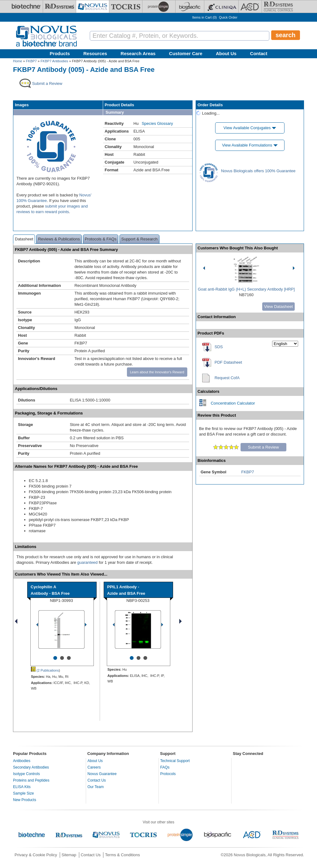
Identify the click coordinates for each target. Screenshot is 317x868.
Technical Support (175, 761)
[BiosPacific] (190, 7)
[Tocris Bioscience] (126, 7)
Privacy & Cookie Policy (36, 855)
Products (60, 53)
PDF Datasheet (228, 362)
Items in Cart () (204, 17)
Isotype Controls (26, 774)
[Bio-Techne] (26, 7)
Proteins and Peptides (31, 780)
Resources (95, 53)
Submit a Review (263, 447)
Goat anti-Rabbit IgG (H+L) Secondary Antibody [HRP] (246, 289)
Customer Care (186, 53)
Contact (259, 53)
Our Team (96, 787)
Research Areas (138, 53)
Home (17, 61)
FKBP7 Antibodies (54, 61)
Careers (94, 767)
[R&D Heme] (278, 7)
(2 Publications (45, 670)
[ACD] (250, 7)
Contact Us (97, 780)
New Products (25, 800)
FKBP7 (31, 61)
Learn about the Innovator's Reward (157, 372)
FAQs (165, 767)
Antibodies (22, 761)
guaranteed (88, 562)
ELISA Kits (22, 787)
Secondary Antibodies (31, 767)
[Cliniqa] (221, 7)
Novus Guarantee (102, 774)
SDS (219, 347)
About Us (226, 53)
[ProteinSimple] (159, 7)
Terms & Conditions (122, 855)
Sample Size (23, 793)
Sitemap (69, 855)
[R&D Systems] (59, 7)
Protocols (168, 774)
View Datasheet (278, 307)
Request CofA (227, 378)
